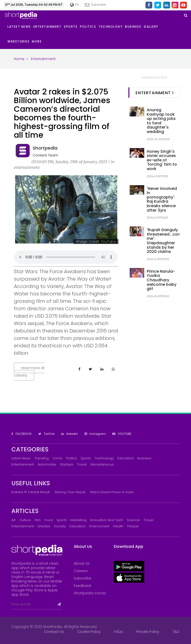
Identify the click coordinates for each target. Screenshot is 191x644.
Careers (81, 571)
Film (38, 520)
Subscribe (95, 5)
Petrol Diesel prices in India (112, 492)
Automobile (47, 464)
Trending (42, 458)
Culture (25, 520)
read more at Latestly (29, 372)
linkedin (70, 434)
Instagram (95, 434)
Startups (67, 464)
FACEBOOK (22, 434)
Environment (99, 526)
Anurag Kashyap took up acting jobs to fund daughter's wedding (161, 121)
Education (126, 458)
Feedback (83, 586)
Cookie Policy (89, 632)
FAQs (119, 632)
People (133, 526)
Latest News (21, 458)
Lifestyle (44, 526)
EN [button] (74, 5)
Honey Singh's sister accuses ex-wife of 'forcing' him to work (162, 160)
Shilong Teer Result (70, 492)
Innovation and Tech (107, 520)
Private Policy (148, 632)
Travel (82, 464)
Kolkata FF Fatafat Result (31, 492)
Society (60, 526)
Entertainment (23, 464)
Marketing (78, 520)
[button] (38, 42)
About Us (82, 563)
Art (13, 520)
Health (118, 526)
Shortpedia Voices (90, 593)
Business (144, 458)
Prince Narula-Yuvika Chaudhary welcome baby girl (162, 280)
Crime (57, 458)
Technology (104, 458)
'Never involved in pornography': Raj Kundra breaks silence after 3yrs (162, 199)
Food (49, 520)
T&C (176, 632)
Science (133, 520)
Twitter (47, 434)
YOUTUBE (122, 434)
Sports (86, 458)
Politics (72, 458)
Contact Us (54, 632)
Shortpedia (45, 148)
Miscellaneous (102, 464)
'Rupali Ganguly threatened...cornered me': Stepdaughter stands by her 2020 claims (169, 241)
